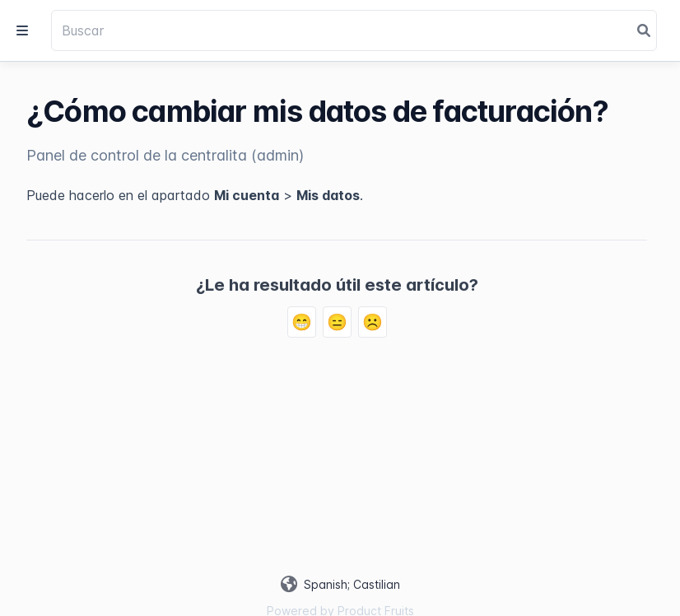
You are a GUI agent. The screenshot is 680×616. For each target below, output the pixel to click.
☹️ (373, 322)
